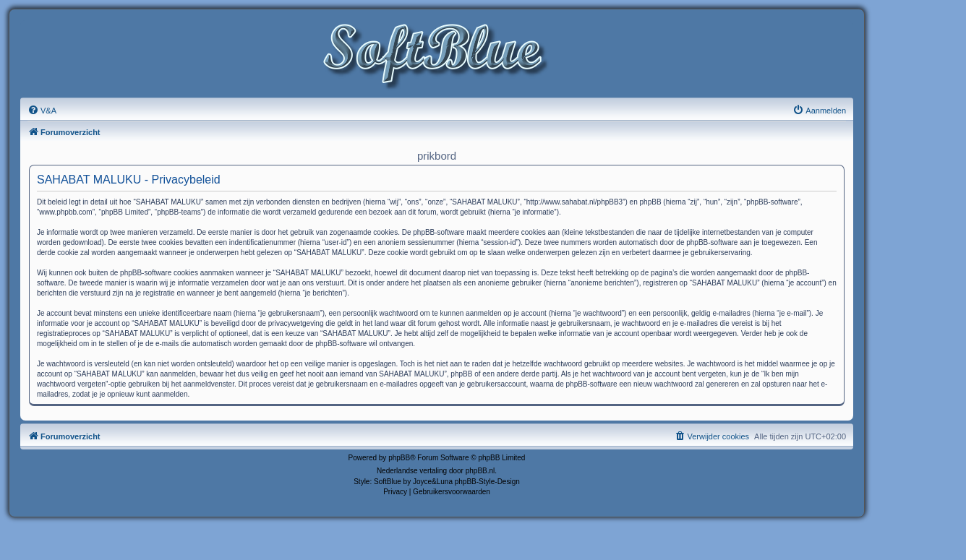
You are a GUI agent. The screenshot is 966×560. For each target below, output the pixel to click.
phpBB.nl (480, 471)
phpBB (399, 458)
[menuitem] (42, 111)
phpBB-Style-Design (487, 482)
